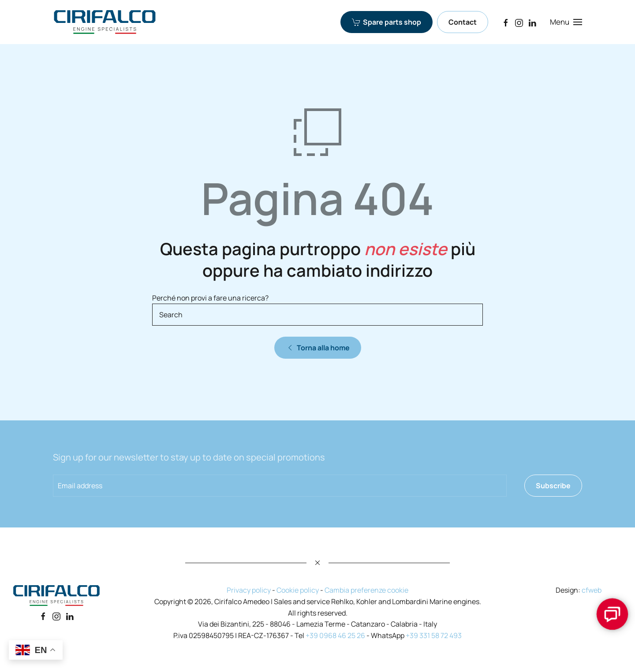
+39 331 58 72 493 (434, 635)
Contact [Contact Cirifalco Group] (463, 22)
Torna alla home (318, 348)
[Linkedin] (70, 616)
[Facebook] (506, 22)
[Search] (317, 315)
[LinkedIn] (532, 22)
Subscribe (553, 486)
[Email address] (280, 486)
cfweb (592, 590)
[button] (566, 22)
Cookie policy (298, 590)
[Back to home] (105, 22)
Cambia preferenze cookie (366, 590)
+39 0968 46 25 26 (335, 635)
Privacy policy (249, 590)
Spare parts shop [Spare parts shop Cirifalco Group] (387, 22)
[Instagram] (519, 22)
